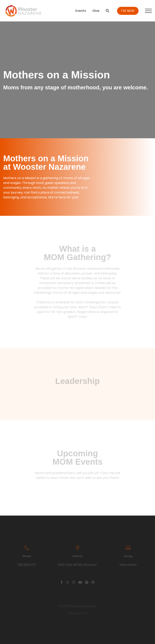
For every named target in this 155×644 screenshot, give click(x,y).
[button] (148, 11)
